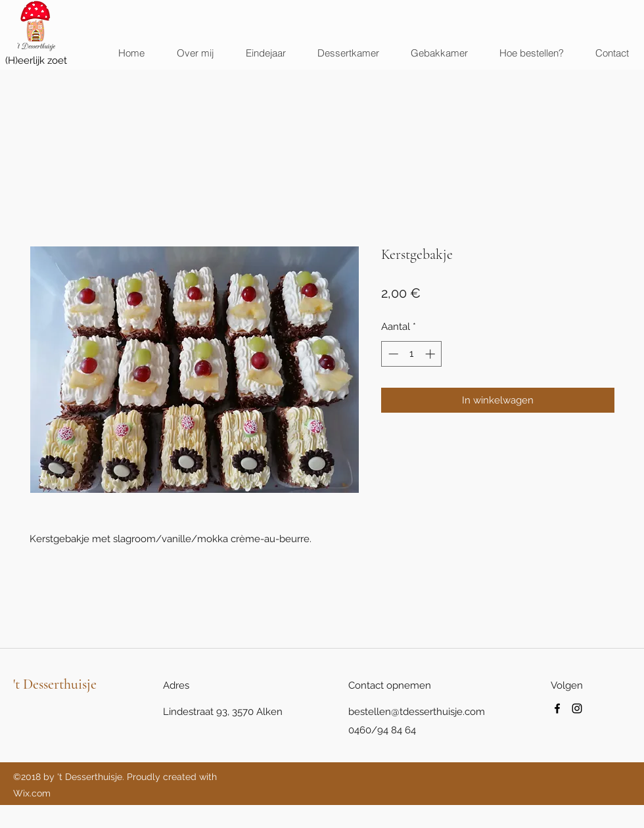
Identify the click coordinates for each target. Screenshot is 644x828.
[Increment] (431, 354)
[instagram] (577, 708)
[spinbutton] (412, 354)
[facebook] (557, 708)
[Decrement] (392, 354)
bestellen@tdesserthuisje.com (417, 712)
